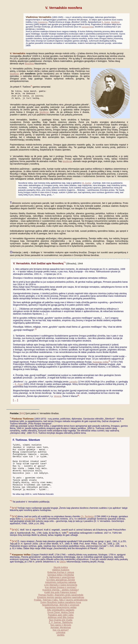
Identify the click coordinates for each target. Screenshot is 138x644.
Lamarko (73, 382)
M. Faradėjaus (28, 519)
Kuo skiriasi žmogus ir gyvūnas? (61, 587)
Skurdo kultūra (61, 567)
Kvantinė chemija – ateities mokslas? (61, 590)
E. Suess (106, 22)
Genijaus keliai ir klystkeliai (61, 575)
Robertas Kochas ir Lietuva (61, 572)
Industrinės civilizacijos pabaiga (61, 582)
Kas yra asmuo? (61, 630)
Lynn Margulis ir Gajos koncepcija (61, 585)
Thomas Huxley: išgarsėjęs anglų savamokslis (61, 595)
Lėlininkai (61, 632)
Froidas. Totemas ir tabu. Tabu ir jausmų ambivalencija (61, 600)
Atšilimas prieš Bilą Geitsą (61, 617)
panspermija (87, 27)
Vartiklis (61, 635)
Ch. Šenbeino (87, 516)
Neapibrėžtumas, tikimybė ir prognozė (61, 605)
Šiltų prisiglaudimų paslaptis (61, 610)
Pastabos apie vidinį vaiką (61, 615)
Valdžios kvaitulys (61, 570)
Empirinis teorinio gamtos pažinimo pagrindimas (61, 597)
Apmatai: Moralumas (61, 627)
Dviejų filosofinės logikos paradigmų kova (61, 602)
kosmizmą (43, 22)
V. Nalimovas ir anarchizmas (61, 577)
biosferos (115, 22)
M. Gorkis (87, 183)
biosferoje (68, 161)
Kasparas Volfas (101, 362)
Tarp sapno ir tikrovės (61, 625)
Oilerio (63, 562)
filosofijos (29, 64)
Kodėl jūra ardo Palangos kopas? (61, 592)
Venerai (57, 396)
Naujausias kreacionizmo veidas (61, 607)
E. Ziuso (19, 384)
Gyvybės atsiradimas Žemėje (61, 580)
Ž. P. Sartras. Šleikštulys (61, 622)
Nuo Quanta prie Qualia (61, 620)
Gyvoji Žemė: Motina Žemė (61, 612)
